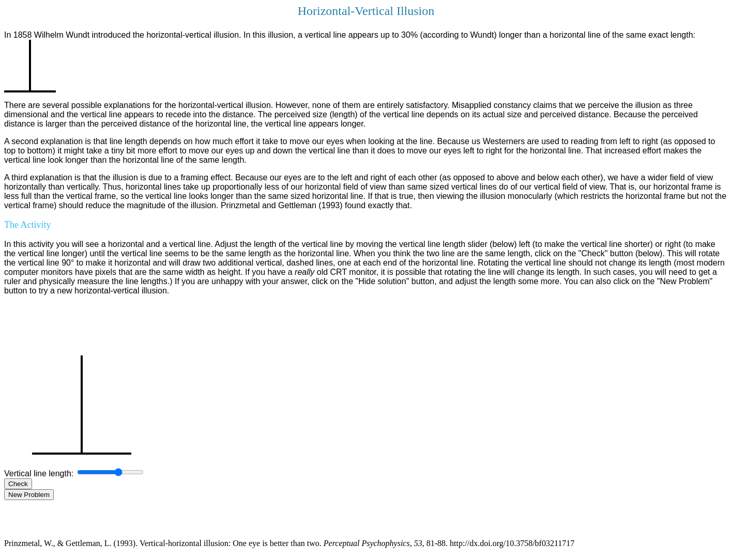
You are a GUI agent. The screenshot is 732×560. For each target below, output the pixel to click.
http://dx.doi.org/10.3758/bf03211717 (512, 543)
